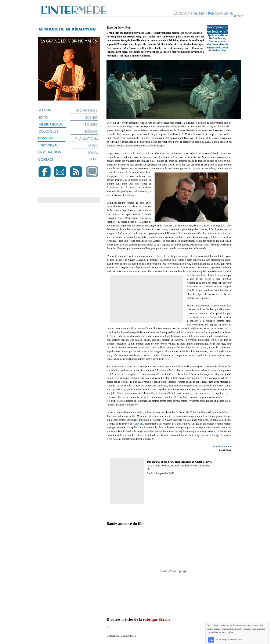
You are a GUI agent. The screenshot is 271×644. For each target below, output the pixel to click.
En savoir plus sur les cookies (229, 640)
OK (211, 640)
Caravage (138, 424)
